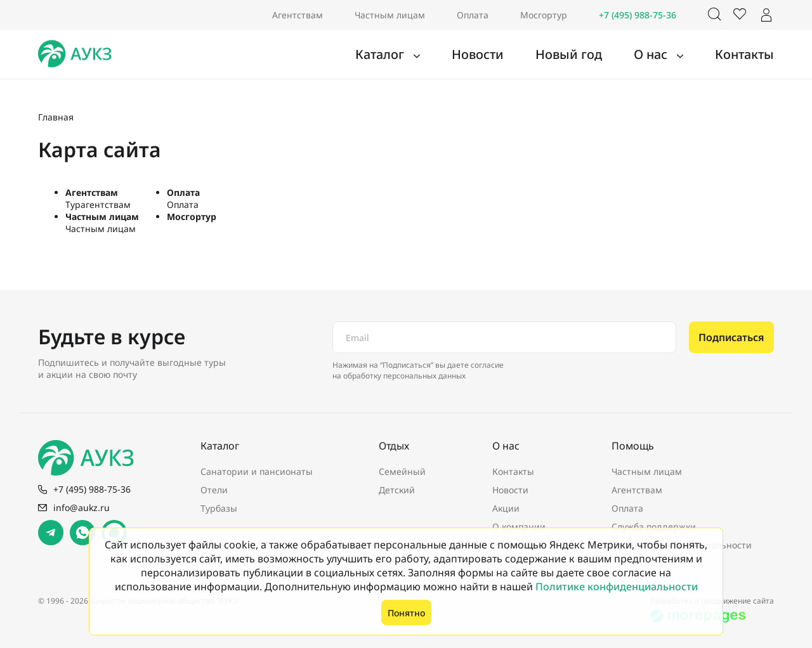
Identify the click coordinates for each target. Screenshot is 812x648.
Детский (397, 490)
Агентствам (298, 15)
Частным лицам (390, 15)
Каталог (429, 55)
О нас (668, 55)
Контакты (750, 55)
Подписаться (731, 337)
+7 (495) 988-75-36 (638, 15)
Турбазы (219, 508)
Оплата (473, 15)
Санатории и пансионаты (257, 471)
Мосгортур (544, 15)
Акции (506, 508)
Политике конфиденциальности (617, 586)
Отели (214, 490)
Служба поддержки (654, 527)
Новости (515, 55)
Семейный (402, 471)
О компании (519, 527)
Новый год (594, 55)
